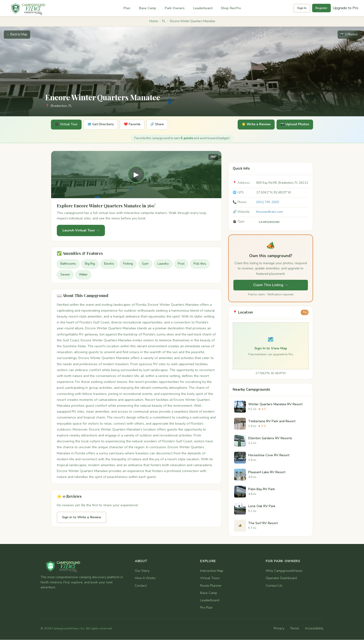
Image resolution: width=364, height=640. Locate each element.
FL (164, 21)
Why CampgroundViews (284, 571)
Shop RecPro (231, 8)
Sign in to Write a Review (82, 518)
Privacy (279, 629)
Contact (141, 586)
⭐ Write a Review (254, 125)
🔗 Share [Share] (162, 125)
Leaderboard (203, 8)
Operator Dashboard (281, 579)
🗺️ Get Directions (103, 125)
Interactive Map (212, 571)
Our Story (142, 571)
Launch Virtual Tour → (81, 231)
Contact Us (274, 586)
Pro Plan (206, 608)
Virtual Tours (210, 579)
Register (321, 8)
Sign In (302, 8)
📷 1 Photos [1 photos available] (349, 34)
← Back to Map (17, 34)
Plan (127, 8)
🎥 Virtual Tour (67, 125)
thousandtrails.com (270, 212)
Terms (295, 629)
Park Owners (175, 8)
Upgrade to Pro (345, 8)
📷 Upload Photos (294, 125)
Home (153, 21)
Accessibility (314, 629)
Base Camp (147, 8)
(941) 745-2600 (268, 202)
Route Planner (211, 586)
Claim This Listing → (271, 285)
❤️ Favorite (136, 125)
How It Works (145, 579)
